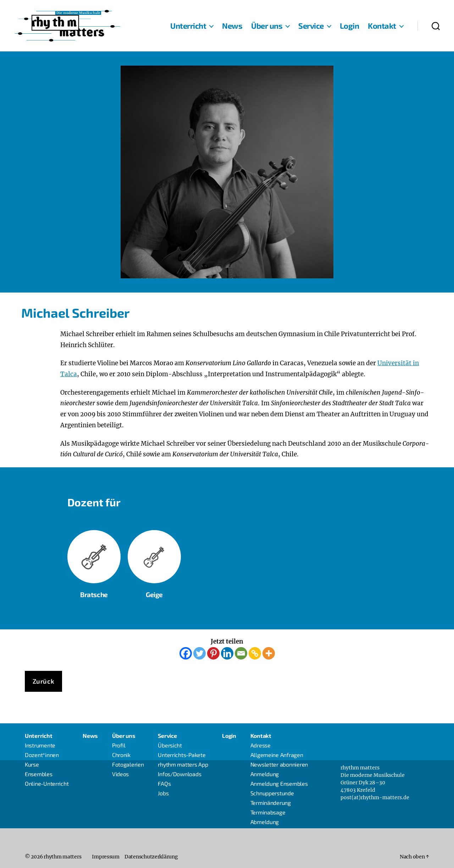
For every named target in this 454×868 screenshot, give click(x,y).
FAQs (164, 783)
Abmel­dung (265, 822)
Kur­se (32, 764)
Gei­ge (154, 594)
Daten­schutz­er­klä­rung (151, 857)
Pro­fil (119, 745)
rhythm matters (62, 857)
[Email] (241, 653)
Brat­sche (94, 564)
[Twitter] (200, 653)
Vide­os (120, 774)
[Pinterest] (213, 653)
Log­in (350, 26)
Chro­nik (121, 755)
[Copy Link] (255, 653)
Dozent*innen (42, 755)
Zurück (44, 681)
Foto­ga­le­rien (128, 764)
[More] (269, 653)
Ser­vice (311, 26)
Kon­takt (382, 26)
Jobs (163, 793)
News (232, 26)
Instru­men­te (40, 745)
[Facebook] (186, 653)
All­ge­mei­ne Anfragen (277, 755)
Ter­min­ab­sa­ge (268, 812)
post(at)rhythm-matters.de (375, 797)
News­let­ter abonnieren (279, 764)
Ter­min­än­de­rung (271, 803)
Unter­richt (188, 26)
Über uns (267, 26)
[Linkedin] (227, 653)
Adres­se (261, 745)
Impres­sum (106, 857)
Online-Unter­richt (47, 783)
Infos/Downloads (179, 774)
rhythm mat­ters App (183, 764)
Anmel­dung (265, 774)
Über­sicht (170, 745)
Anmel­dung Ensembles (279, 783)
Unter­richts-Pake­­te (182, 755)
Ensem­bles (39, 774)
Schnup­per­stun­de (272, 793)
